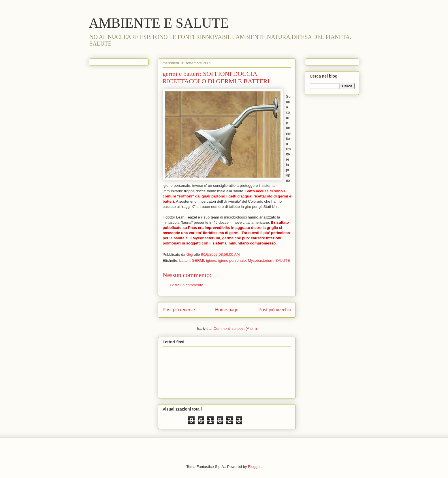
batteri (185, 260)
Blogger (254, 467)
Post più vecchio (275, 310)
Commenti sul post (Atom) (235, 329)
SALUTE (283, 260)
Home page (227, 310)
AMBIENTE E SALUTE (159, 23)
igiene (211, 260)
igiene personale (232, 260)
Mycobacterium (261, 260)
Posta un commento (187, 285)
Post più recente (179, 310)
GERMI (198, 260)
